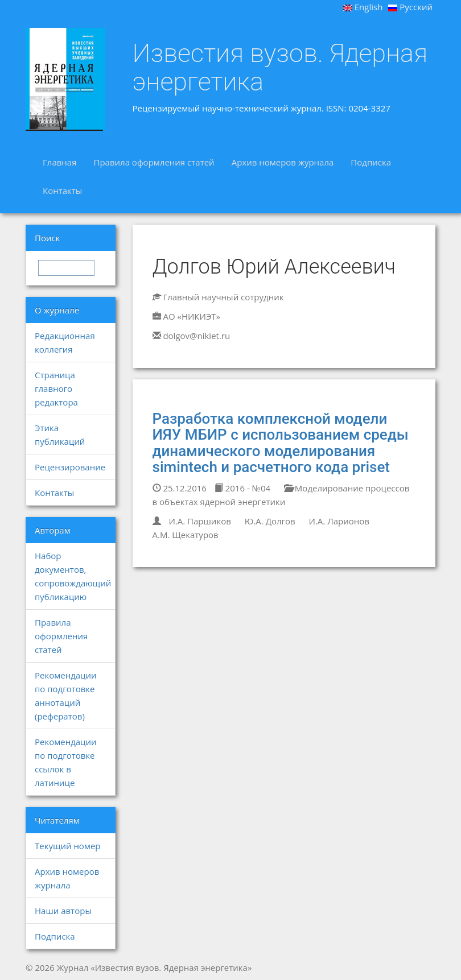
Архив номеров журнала (283, 162)
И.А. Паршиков (199, 521)
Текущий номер (68, 846)
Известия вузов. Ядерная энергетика (280, 67)
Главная (59, 162)
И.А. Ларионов (339, 521)
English (363, 7)
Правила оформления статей (154, 162)
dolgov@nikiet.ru (196, 336)
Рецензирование (70, 467)
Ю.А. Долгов (270, 521)
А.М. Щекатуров (186, 535)
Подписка (371, 162)
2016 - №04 (242, 488)
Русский (410, 7)
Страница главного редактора (56, 388)
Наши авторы (63, 911)
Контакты (62, 191)
